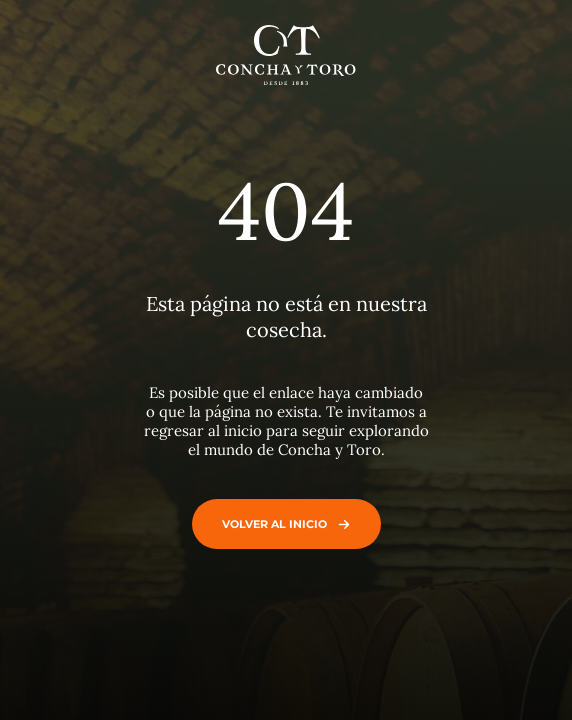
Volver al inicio (281, 524)
